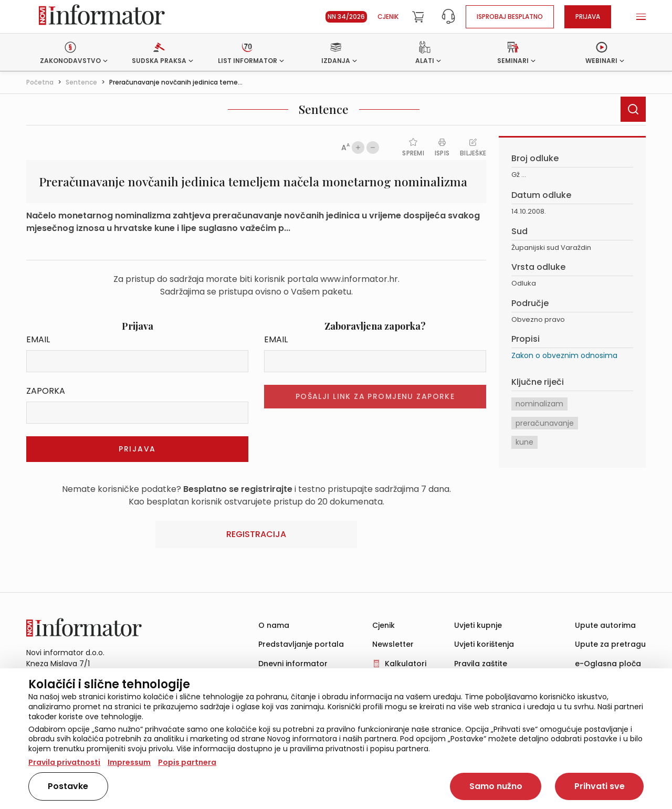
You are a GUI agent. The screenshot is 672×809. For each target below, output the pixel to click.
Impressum (129, 762)
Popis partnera (187, 762)
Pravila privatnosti (64, 762)
